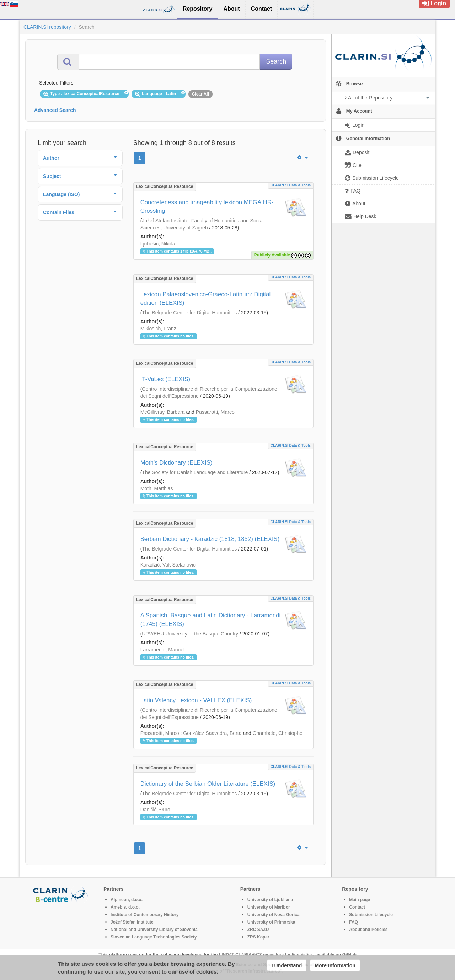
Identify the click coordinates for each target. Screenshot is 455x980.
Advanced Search (55, 110)
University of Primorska (271, 922)
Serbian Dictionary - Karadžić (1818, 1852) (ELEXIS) (210, 539)
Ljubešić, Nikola (158, 244)
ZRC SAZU (258, 930)
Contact (357, 907)
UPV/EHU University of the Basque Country (190, 634)
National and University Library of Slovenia (154, 930)
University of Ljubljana (270, 900)
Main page (360, 900)
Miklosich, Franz (158, 329)
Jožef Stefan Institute (165, 221)
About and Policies (368, 930)
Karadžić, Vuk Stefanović (168, 565)
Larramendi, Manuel (163, 650)
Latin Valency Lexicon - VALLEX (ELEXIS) (196, 700)
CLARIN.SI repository (47, 27)
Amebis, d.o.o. (125, 907)
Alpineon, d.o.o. (127, 900)
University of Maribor (269, 907)
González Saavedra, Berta (212, 733)
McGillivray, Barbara (163, 412)
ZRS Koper (258, 937)
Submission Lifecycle (371, 915)
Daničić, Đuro (155, 810)
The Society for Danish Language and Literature (195, 472)
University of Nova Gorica (274, 915)
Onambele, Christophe (278, 733)
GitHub (349, 955)
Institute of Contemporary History (144, 915)
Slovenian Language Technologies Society (154, 937)
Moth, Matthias (157, 488)
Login (434, 3)
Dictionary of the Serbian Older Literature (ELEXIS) (208, 784)
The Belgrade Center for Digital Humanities (189, 313)
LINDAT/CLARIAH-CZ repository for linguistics (266, 955)
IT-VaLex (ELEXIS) (165, 379)
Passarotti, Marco (215, 412)
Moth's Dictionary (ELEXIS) (176, 463)
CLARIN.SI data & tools (291, 185)
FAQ (354, 922)
